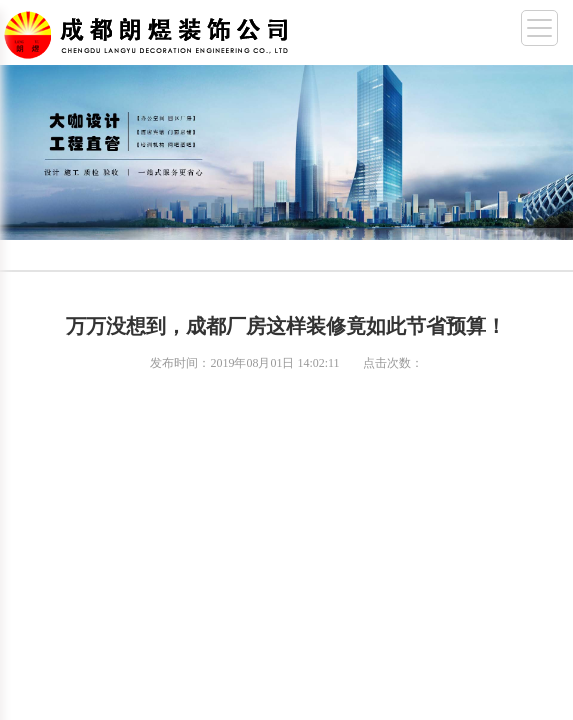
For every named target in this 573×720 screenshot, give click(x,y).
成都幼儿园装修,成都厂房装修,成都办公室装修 (150, 30)
